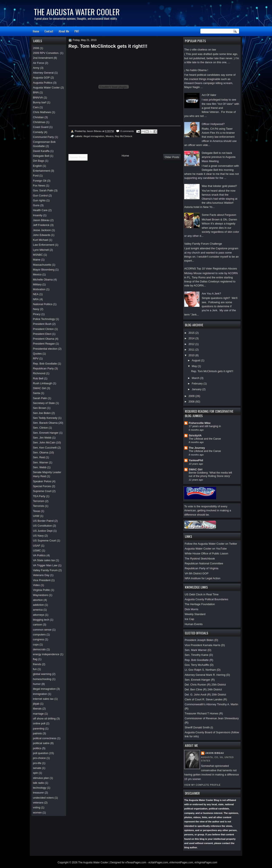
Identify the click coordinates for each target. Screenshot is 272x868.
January (197, 389)
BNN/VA (38, 97)
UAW (36, 516)
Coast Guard (41, 127)
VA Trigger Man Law (45, 565)
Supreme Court (42, 491)
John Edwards (42, 235)
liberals (37, 709)
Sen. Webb (40, 467)
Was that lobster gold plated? (219, 186)
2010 (192, 355)
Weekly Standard (195, 614)
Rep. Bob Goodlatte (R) (199, 660)
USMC (37, 550)
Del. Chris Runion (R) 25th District (205, 685)
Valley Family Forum (45, 570)
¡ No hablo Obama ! (196, 70)
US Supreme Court (45, 541)
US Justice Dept (43, 531)
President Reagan (44, 344)
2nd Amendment (43, 58)
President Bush (42, 324)
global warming (42, 674)
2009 (192, 396)
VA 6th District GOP (197, 573)
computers (39, 635)
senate (37, 768)
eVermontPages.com (181, 862)
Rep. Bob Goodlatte (45, 364)
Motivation (39, 289)
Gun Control (40, 196)
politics (37, 748)
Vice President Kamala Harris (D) (205, 645)
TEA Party (39, 496)
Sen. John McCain (44, 442)
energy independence (46, 654)
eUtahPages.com (158, 862)
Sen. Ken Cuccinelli (45, 448)
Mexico (110, 136)
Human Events (194, 624)
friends (37, 664)
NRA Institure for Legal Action (203, 578)
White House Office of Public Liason (206, 553)
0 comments (127, 131)
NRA (36, 299)
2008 (192, 402)
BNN (36, 92)
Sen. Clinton (40, 428)
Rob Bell (38, 378)
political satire (41, 743)
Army (36, 68)
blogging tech (41, 620)
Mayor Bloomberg (44, 270)
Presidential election (45, 349)
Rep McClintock (123, 136)
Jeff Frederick (41, 225)
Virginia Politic (42, 590)
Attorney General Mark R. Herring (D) (207, 675)
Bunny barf (40, 102)
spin (35, 773)
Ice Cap (189, 619)
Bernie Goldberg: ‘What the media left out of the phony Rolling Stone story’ (210, 474)
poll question (41, 753)
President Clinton (43, 329)
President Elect (42, 334)
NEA (36, 294)
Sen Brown (40, 408)
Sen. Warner (41, 462)
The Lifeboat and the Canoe (205, 439)
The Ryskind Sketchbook (200, 559)
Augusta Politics (43, 83)
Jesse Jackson (42, 230)
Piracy (37, 314)
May (195, 366)
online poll (39, 723)
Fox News (39, 186)
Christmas (39, 122)
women (37, 813)
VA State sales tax (44, 560)
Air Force (38, 63)
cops (36, 644)
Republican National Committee (204, 563)
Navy (36, 309)
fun (35, 669)
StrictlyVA (195, 435)
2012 (192, 344)
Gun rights (39, 200)
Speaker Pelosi (42, 481)
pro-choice (39, 758)
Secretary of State (44, 403)
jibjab (36, 704)
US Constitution (42, 526)
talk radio (38, 783)
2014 (192, 338)
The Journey (197, 448)
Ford (36, 176)
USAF (37, 546)
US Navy (38, 536)
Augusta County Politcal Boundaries (206, 599)
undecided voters (43, 798)
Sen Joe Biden (42, 413)
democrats (39, 649)
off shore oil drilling (44, 719)
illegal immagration (94, 136)
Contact (49, 31)
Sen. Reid (39, 457)
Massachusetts (42, 265)
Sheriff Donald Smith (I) (199, 727)
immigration (40, 694)
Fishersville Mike (200, 423)
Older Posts (172, 157)
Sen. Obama (41, 452)
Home (36, 31)
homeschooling (42, 679)
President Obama (44, 339)
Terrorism (39, 501)
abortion (38, 600)
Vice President (42, 580)
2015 (192, 333)
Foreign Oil (40, 181)
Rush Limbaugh (42, 383)
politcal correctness (45, 738)
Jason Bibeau (215, 753)
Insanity (38, 215)
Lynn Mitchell (41, 250)
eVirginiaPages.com (206, 862)
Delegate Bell (41, 156)
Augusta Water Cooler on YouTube (206, 549)
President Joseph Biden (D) (201, 640)
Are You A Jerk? (211, 294)
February (198, 384)
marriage (38, 714)
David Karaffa (41, 151)
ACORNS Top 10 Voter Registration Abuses (211, 269)
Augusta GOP (41, 78)
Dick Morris (191, 609)
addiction (38, 605)
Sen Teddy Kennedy (45, 418)
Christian (38, 117)
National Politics (43, 304)
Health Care (40, 210)
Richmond (39, 373)
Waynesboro (41, 595)
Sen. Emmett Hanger (46, 433)
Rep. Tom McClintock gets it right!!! (212, 371)
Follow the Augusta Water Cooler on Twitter (211, 544)
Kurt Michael (40, 240)
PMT (77, 31)
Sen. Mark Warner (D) (198, 650)
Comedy (38, 132)
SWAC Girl (195, 469)
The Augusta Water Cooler (77, 12)
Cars (36, 107)
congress (38, 639)
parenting (39, 728)
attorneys (39, 615)
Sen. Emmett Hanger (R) (200, 680)
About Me (64, 31)
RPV (36, 358)
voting (37, 807)
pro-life (37, 763)
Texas (37, 511)
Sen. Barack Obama (45, 423)
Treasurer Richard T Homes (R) (204, 713)
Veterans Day (41, 575)
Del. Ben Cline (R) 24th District (203, 689)
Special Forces (42, 486)
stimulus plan (41, 778)
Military (37, 284)
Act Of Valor (209, 95)
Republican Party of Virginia (201, 568)
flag (35, 659)
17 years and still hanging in (205, 426)
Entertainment (41, 171)
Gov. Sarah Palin (43, 190)
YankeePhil (196, 460)
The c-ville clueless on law (200, 50)
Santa (37, 393)
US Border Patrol (43, 521)
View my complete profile (202, 785)
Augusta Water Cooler (46, 88)
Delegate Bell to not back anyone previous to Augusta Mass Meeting (219, 157)
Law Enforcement (44, 245)
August (196, 360)
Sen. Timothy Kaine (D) (199, 655)
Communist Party (43, 137)
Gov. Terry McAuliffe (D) (199, 665)
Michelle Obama (43, 280)
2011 (192, 350)
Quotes (37, 354)
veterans (38, 803)
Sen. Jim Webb (42, 438)
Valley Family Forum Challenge (203, 244)
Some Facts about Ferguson (219, 215)
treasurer (38, 793)
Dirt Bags (39, 161)
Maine (37, 260)
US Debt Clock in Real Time (202, 594)
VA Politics (39, 555)
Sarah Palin (40, 398)
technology (40, 788)
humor (37, 684)
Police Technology (44, 319)
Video (36, 585)
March (196, 378)
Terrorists (39, 506)
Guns (36, 205)
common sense (42, 630)
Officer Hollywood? (213, 124)
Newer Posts (78, 157)
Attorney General (43, 73)
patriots (37, 733)
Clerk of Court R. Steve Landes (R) (206, 699)
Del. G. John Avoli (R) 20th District (205, 695)
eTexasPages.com (136, 862)
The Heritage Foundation (200, 604)
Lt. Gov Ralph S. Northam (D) (203, 670)
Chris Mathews (42, 112)
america (38, 610)
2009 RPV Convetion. (46, 53)
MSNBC (38, 255)
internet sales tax (43, 699)
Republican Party (43, 368)
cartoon (38, 625)
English (37, 166)
